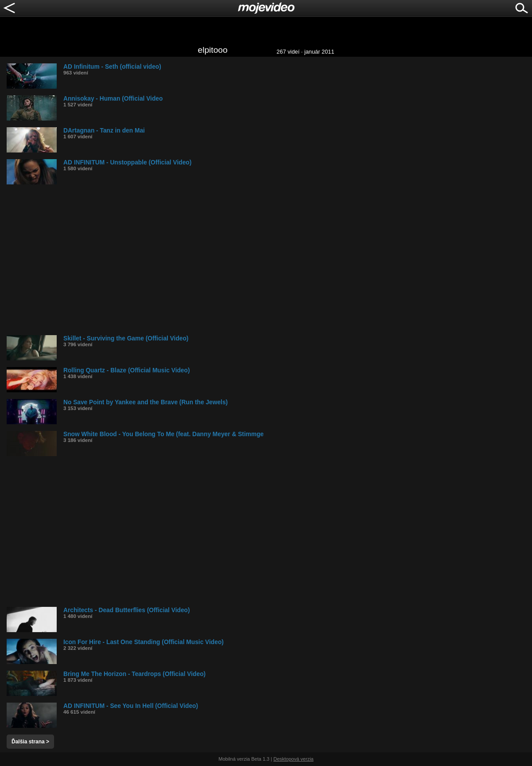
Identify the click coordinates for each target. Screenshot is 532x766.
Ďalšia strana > (30, 742)
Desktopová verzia (293, 759)
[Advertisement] (269, 260)
